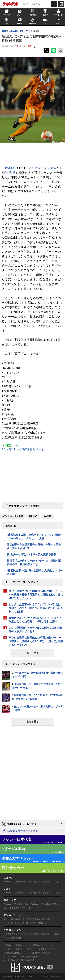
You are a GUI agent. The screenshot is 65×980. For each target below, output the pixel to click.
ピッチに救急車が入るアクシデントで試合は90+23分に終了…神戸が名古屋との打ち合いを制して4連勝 (36, 608)
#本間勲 (47, 516)
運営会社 (37, 945)
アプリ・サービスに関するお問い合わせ (21, 956)
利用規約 (7, 949)
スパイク (57, 882)
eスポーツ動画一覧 (38, 923)
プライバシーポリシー (25, 949)
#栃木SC (33, 516)
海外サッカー (45, 882)
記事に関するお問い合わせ (42, 953)
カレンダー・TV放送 (50, 934)
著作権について (22, 945)
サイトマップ (51, 945)
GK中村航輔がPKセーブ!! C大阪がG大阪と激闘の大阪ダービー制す (35, 630)
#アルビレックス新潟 (13, 516)
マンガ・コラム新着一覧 (14, 919)
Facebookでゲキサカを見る (20, 831)
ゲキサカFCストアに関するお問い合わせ (21, 960)
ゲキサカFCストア (11, 934)
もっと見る (33, 653)
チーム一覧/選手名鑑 (12, 938)
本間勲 (11, 173)
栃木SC (10, 168)
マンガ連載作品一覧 (35, 919)
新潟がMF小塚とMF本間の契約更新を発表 (32, 554)
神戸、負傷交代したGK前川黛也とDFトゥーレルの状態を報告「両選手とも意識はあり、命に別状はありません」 (36, 595)
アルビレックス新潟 (42, 168)
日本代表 (7, 882)
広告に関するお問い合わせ (15, 953)
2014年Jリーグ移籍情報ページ (23, 449)
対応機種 (7, 945)
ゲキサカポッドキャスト (20, 908)
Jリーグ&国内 (19, 882)
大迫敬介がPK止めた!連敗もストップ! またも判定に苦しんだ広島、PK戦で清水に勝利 (35, 620)
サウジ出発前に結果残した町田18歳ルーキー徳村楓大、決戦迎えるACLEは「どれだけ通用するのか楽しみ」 (36, 641)
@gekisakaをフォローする (19, 824)
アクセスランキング (30, 934)
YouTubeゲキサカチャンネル (16, 904)
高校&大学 (32, 882)
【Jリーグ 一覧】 (24, 46)
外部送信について (46, 949)
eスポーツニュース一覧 (18, 923)
